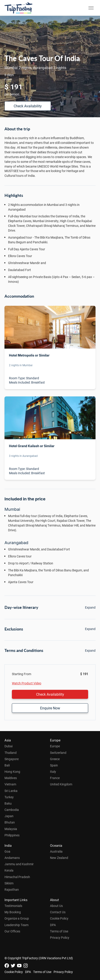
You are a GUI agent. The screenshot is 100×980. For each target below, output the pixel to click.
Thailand (11, 753)
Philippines (12, 835)
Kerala (9, 870)
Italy (53, 772)
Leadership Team (16, 925)
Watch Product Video (27, 683)
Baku (8, 803)
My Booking (13, 912)
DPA (53, 925)
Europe (55, 746)
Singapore (12, 759)
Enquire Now (50, 708)
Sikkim (9, 883)
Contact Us (58, 912)
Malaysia (11, 829)
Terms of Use (59, 931)
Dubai (9, 746)
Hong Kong (12, 772)
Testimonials (13, 906)
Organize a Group (17, 918)
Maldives (11, 778)
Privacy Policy (60, 937)
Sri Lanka (11, 791)
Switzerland (58, 753)
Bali (7, 765)
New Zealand (59, 858)
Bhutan (10, 822)
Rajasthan (12, 889)
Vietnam (10, 784)
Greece (55, 759)
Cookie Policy (59, 918)
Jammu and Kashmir (19, 864)
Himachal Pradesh (17, 877)
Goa (7, 851)
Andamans (12, 858)
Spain (54, 765)
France (55, 778)
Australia (56, 851)
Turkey (9, 797)
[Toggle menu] (91, 8)
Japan (9, 816)
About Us (56, 906)
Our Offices (12, 931)
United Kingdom (61, 784)
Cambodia (12, 810)
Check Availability (28, 106)
